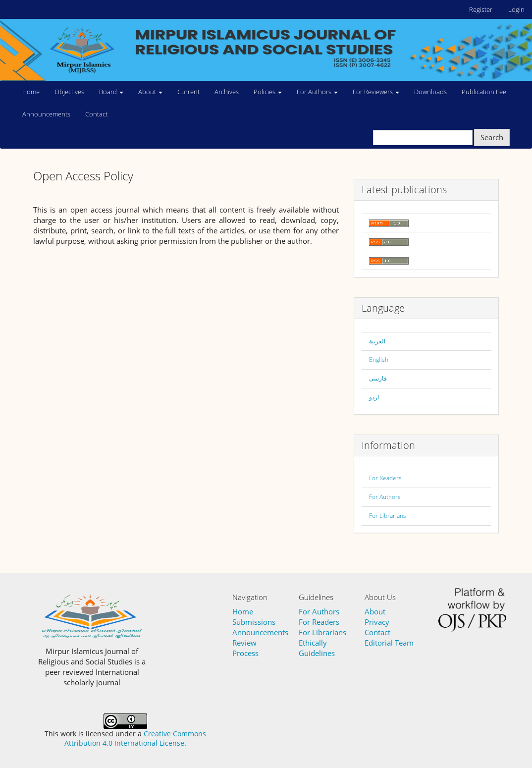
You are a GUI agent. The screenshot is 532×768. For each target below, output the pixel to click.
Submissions (254, 622)
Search (492, 137)
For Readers (385, 478)
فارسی (378, 378)
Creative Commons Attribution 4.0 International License (135, 739)
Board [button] (111, 92)
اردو (374, 397)
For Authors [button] (317, 92)
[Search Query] (423, 137)
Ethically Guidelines (317, 648)
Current (188, 92)
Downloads (430, 92)
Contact (96, 114)
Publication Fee (484, 92)
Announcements (46, 114)
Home (31, 92)
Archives (227, 92)
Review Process (245, 648)
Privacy (377, 622)
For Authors (385, 497)
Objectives (69, 92)
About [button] (150, 92)
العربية (377, 341)
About (375, 611)
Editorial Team (389, 643)
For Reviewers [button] (376, 92)
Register (481, 9)
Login (516, 9)
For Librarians (388, 516)
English (379, 359)
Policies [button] (268, 92)
